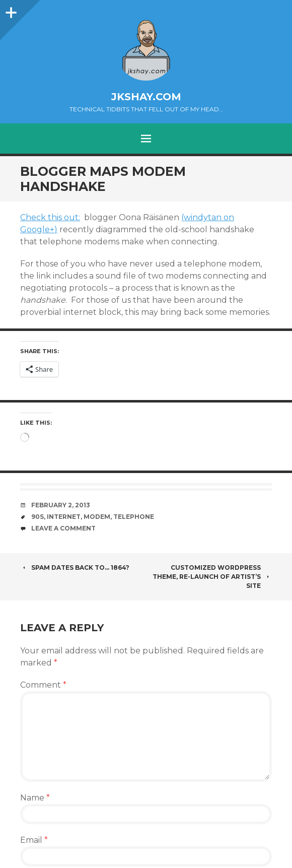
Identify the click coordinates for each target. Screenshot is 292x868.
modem (97, 517)
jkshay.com (146, 97)
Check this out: (50, 217)
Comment (43, 685)
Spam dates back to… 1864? (75, 567)
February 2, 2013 (61, 505)
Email (34, 840)
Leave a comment (63, 528)
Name (35, 798)
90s (38, 517)
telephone (134, 517)
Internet (64, 517)
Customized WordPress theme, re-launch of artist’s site (212, 577)
